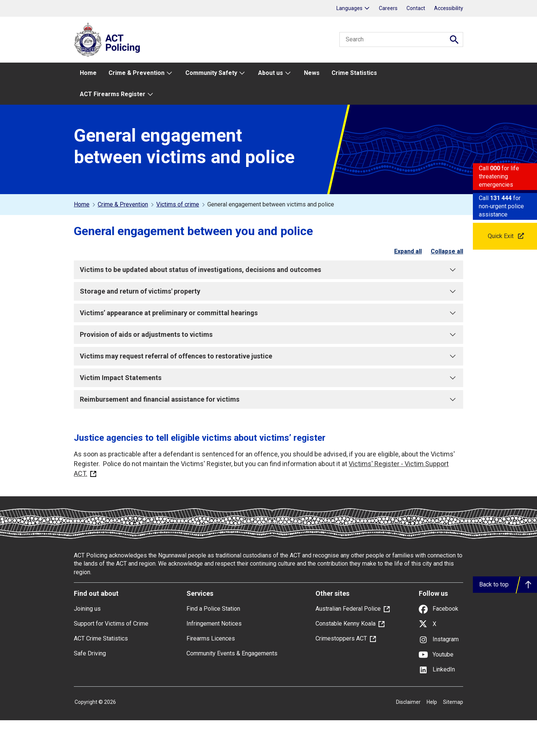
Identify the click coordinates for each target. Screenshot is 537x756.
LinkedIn (437, 669)
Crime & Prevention (136, 73)
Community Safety (211, 73)
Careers (388, 8)
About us (271, 73)
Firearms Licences (211, 638)
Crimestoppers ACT (341, 638)
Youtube (436, 654)
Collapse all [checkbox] (447, 251)
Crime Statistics (354, 73)
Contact (416, 8)
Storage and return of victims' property (268, 291)
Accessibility (449, 8)
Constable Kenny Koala (346, 624)
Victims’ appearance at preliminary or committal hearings (268, 313)
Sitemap (453, 702)
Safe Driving (90, 653)
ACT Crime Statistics (101, 638)
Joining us (87, 609)
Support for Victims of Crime (111, 624)
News (312, 73)
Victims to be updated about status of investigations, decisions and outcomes (268, 270)
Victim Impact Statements (268, 378)
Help (432, 702)
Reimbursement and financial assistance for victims (268, 399)
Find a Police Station (213, 609)
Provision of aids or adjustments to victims (268, 335)
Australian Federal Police (348, 609)
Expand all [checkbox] (408, 251)
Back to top (494, 584)
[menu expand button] (169, 73)
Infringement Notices (214, 624)
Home (88, 73)
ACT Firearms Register (113, 94)
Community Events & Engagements (232, 653)
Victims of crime (178, 204)
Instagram (439, 639)
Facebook (439, 609)
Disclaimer (408, 702)
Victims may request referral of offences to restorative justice (268, 356)
